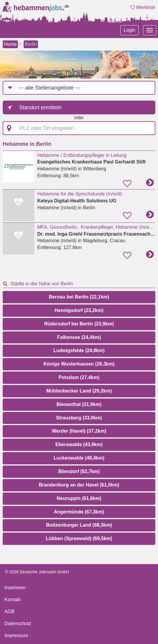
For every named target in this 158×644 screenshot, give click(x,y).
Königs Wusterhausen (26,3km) (79, 364)
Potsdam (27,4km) (79, 377)
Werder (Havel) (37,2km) (79, 431)
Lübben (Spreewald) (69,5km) (79, 538)
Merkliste (143, 7)
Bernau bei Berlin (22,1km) (79, 297)
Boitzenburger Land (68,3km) (79, 525)
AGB (10, 612)
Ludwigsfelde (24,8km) (79, 350)
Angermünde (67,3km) (79, 512)
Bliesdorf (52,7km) (79, 471)
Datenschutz (18, 623)
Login (129, 30)
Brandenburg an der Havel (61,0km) (79, 485)
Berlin (31, 44)
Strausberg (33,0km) (79, 418)
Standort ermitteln (40, 107)
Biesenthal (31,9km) (79, 404)
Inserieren (15, 588)
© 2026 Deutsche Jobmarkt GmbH (37, 572)
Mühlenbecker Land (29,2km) (79, 391)
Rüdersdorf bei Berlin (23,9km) (79, 324)
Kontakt (13, 600)
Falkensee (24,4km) (79, 337)
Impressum (16, 635)
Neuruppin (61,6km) (79, 498)
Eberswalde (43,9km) (79, 444)
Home (10, 44)
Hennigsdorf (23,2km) (79, 310)
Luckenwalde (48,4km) (79, 458)
